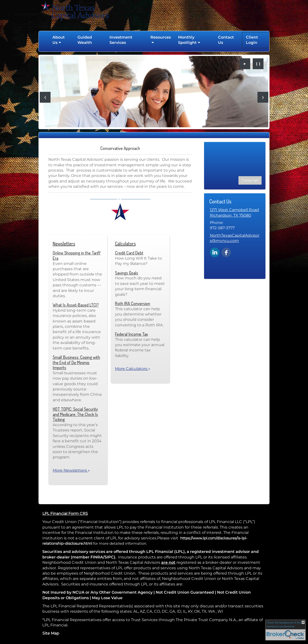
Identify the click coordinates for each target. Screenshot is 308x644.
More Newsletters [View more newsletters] (71, 470)
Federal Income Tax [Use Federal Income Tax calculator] (132, 334)
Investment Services (121, 40)
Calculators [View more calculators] (125, 243)
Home (44, 40)
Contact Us (226, 40)
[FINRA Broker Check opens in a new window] (286, 630)
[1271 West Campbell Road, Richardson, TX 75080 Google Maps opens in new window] (234, 213)
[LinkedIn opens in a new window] (215, 252)
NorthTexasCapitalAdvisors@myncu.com (235, 238)
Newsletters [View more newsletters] (64, 243)
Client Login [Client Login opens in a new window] (252, 40)
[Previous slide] (45, 97)
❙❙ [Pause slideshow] (258, 64)
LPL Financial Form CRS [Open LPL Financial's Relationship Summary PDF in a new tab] (65, 513)
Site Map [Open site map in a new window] (51, 633)
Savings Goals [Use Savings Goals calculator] (127, 273)
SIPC (109, 557)
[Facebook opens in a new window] (226, 252)
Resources (161, 37)
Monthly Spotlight (187, 40)
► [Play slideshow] (245, 64)
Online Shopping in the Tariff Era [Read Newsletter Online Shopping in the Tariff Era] (77, 255)
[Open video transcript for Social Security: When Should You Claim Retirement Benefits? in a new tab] (250, 180)
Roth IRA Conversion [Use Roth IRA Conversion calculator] (133, 303)
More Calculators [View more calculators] (133, 369)
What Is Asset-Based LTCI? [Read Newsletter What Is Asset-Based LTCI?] (76, 305)
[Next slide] (263, 97)
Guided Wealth (85, 40)
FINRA (97, 557)
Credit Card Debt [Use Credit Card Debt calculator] (129, 253)
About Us (59, 40)
